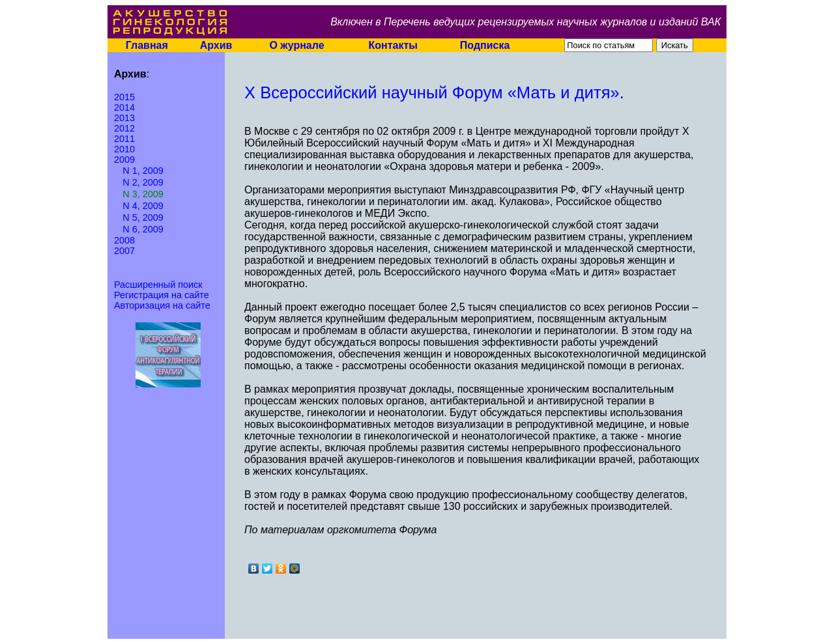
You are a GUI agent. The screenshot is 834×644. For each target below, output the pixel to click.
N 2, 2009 (143, 182)
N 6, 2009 (143, 229)
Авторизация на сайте (162, 305)
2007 (124, 251)
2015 (124, 97)
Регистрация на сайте (162, 295)
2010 (124, 149)
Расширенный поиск (158, 285)
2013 (124, 118)
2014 (124, 107)
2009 (124, 160)
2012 (124, 128)
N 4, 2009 (143, 206)
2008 (124, 240)
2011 (124, 139)
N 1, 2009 (143, 171)
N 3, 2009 (143, 194)
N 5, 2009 (143, 217)
